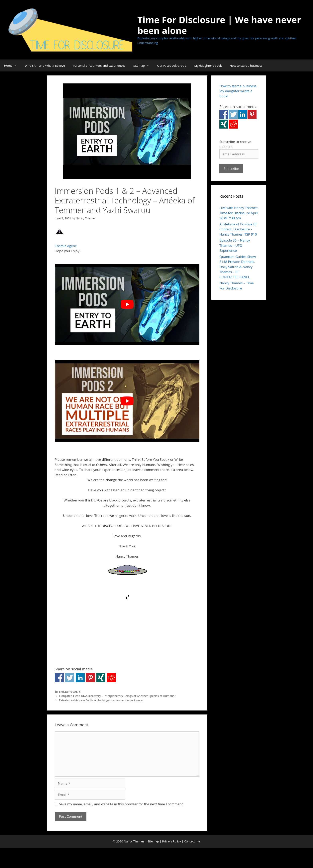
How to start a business (246, 65)
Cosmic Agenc (66, 246)
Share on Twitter (70, 678)
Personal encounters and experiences (99, 65)
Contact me (192, 841)
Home (12, 65)
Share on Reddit (111, 678)
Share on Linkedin (80, 678)
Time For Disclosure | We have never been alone (219, 25)
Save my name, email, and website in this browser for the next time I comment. (121, 804)
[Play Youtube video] (127, 304)
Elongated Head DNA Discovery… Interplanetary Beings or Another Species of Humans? (117, 696)
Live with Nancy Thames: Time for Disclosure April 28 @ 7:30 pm (239, 213)
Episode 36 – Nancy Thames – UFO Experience (235, 245)
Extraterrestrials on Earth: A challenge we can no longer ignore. (101, 700)
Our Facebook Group (172, 65)
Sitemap (143, 65)
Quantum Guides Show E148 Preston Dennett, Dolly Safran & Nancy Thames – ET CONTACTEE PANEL (238, 267)
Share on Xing (101, 678)
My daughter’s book (208, 65)
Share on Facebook (59, 678)
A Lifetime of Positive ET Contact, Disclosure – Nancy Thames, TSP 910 (238, 229)
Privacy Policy (171, 841)
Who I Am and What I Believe (45, 65)
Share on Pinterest (91, 678)
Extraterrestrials (70, 692)
